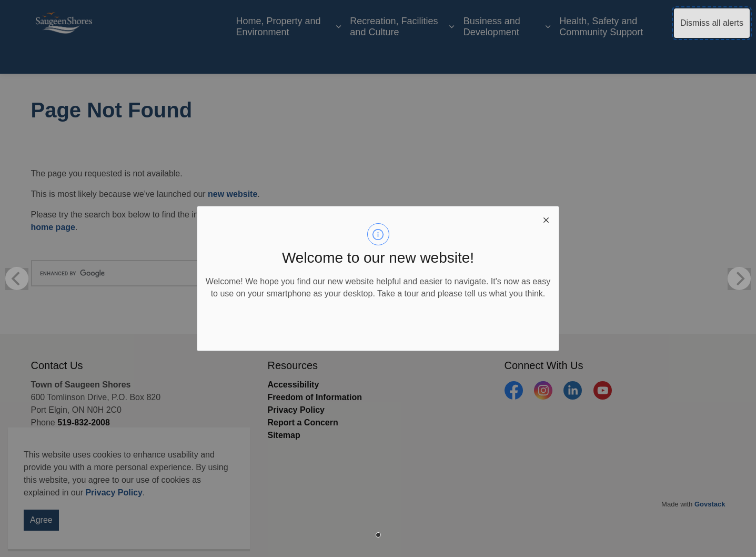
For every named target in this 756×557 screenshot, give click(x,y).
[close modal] (546, 219)
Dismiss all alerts (712, 23)
